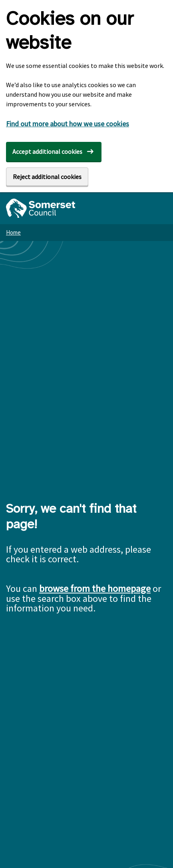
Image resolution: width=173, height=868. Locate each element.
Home (13, 232)
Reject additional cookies (47, 177)
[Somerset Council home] (41, 208)
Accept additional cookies (47, 151)
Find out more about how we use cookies (68, 124)
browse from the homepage (95, 588)
